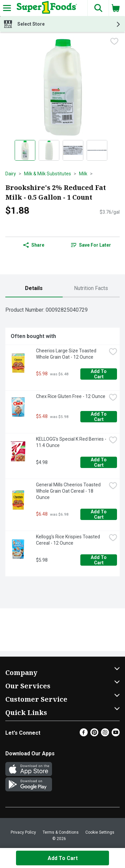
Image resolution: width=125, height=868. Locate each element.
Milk (83, 174)
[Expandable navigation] (7, 8)
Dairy (11, 174)
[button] (98, 8)
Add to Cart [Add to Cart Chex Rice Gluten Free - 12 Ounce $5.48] (99, 417)
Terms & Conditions (61, 832)
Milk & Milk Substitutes (47, 174)
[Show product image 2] (49, 150)
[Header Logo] (45, 8)
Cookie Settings (100, 832)
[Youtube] (116, 734)
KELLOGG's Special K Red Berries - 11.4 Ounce (71, 442)
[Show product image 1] (25, 150)
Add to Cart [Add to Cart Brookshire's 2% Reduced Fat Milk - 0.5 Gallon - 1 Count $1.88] (63, 858)
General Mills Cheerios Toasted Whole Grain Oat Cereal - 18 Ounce (69, 491)
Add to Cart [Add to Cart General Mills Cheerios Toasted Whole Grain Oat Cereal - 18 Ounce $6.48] (99, 514)
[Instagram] (105, 734)
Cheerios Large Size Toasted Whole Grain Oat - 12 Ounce (67, 354)
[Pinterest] (94, 734)
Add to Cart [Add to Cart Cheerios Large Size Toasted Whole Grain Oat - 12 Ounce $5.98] (99, 374)
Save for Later (91, 245)
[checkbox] (114, 42)
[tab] (34, 288)
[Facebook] (84, 734)
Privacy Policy (23, 832)
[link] (91, 245)
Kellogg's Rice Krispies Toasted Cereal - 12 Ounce (68, 540)
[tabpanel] (62, 439)
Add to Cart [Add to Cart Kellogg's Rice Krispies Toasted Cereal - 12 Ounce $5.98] (99, 560)
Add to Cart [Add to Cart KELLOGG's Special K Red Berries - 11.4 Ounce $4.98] (99, 462)
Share (34, 245)
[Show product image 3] (73, 150)
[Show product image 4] (97, 150)
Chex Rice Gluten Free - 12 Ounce (71, 396)
